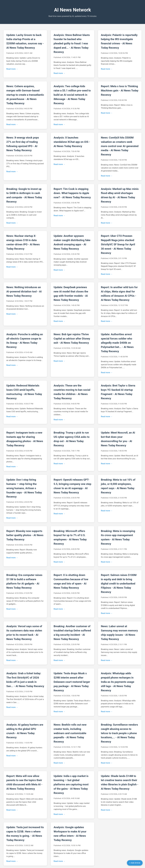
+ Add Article (135, 863)
